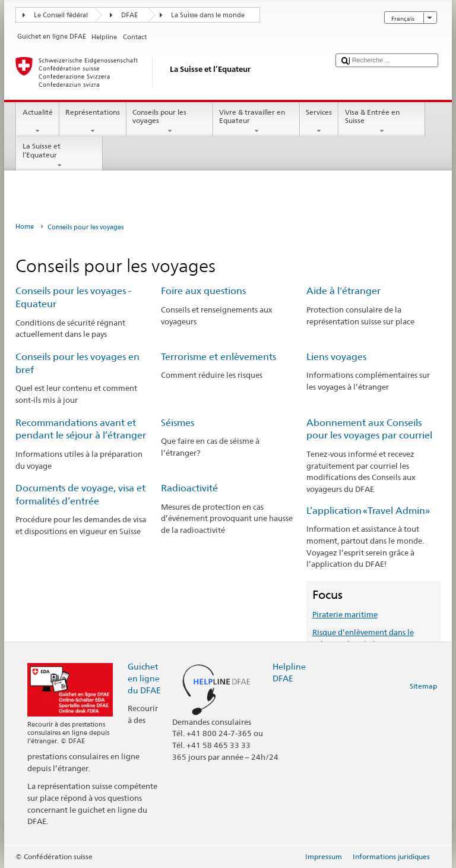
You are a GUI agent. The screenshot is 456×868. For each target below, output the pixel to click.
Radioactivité (189, 488)
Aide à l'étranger (343, 291)
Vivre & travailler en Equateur (256, 122)
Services (319, 122)
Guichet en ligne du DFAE (144, 678)
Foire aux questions (203, 291)
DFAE (129, 15)
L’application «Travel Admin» (368, 511)
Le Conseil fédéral (61, 15)
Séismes (178, 423)
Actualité (37, 122)
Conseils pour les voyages (170, 122)
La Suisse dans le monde (208, 15)
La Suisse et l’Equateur (59, 156)
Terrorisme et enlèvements (218, 357)
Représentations (93, 122)
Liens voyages (336, 357)
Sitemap (423, 686)
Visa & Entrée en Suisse (382, 122)
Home (25, 227)
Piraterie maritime (345, 614)
